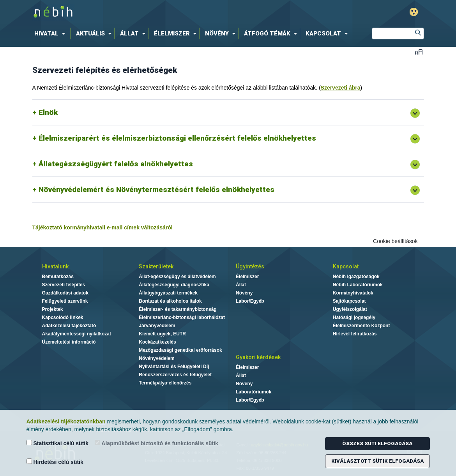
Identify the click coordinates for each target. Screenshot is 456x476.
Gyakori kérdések (258, 357)
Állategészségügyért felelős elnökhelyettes (116, 164)
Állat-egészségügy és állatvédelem (177, 277)
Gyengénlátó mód (414, 12)
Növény (244, 293)
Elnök (48, 112)
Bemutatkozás (58, 277)
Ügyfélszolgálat (350, 309)
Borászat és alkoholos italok (170, 301)
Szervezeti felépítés (64, 285)
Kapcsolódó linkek (63, 317)
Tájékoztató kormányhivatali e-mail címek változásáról (103, 227)
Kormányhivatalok (353, 293)
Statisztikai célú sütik (58, 443)
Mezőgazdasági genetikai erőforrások (180, 350)
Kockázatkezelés (157, 342)
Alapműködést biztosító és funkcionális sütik (156, 443)
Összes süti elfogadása (377, 443)
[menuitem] (51, 33)
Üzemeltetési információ (69, 342)
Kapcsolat (346, 266)
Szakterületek (156, 266)
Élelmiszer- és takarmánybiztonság (178, 309)
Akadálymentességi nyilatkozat (77, 334)
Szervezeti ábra (341, 88)
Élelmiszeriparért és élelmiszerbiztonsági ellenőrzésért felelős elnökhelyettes (177, 138)
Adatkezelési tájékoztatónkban (66, 421)
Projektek (53, 309)
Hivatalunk (55, 266)
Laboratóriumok (254, 392)
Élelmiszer (247, 277)
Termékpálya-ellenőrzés (165, 383)
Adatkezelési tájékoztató (69, 326)
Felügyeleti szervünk (65, 301)
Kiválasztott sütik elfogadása (377, 461)
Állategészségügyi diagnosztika (174, 285)
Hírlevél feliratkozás (355, 334)
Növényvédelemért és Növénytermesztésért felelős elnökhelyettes (156, 190)
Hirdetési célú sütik (55, 462)
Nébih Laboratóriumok (358, 285)
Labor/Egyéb (250, 301)
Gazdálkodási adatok (65, 293)
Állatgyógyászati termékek (168, 293)
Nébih (145, 12)
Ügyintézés (250, 266)
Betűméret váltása (419, 52)
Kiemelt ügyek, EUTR (162, 334)
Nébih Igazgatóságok (356, 277)
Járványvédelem (157, 326)
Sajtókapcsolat (349, 301)
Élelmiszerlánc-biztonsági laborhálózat (182, 317)
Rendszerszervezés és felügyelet (175, 375)
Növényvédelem (156, 358)
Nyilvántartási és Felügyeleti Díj (174, 367)
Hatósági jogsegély (354, 317)
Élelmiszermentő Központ (361, 326)
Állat (241, 285)
